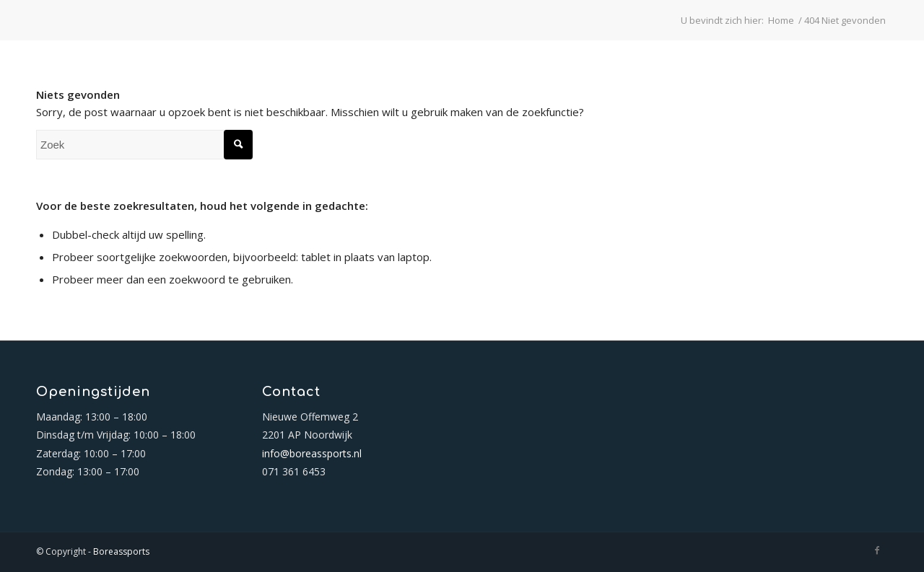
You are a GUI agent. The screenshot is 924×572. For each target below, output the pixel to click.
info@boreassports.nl (312, 453)
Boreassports (121, 551)
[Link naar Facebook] (877, 550)
